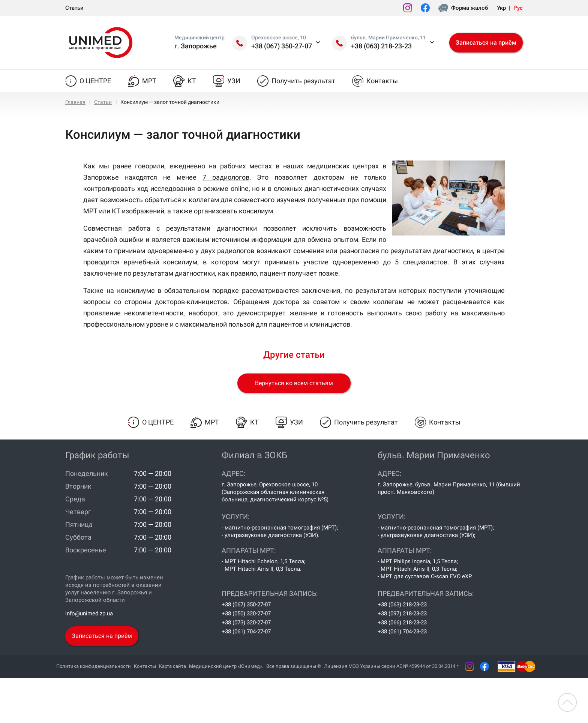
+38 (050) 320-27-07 (246, 613)
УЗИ (234, 81)
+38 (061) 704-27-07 (246, 631)
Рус (518, 8)
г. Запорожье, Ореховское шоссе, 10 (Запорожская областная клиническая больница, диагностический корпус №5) (275, 492)
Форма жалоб (469, 8)
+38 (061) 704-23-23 (402, 631)
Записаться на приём (486, 43)
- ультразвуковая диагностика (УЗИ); (426, 535)
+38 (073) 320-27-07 (246, 622)
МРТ (149, 81)
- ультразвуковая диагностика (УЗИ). (271, 535)
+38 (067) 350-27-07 (282, 46)
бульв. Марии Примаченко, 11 (388, 37)
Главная (75, 102)
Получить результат (303, 81)
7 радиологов (226, 177)
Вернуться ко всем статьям (294, 383)
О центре (95, 81)
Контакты (382, 81)
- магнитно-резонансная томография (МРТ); (280, 528)
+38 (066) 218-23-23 (402, 622)
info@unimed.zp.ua (89, 613)
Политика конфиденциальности (94, 666)
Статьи (74, 8)
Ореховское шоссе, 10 (279, 37)
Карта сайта (172, 666)
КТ (192, 81)
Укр (501, 8)
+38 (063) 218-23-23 (381, 46)
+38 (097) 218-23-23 (402, 613)
